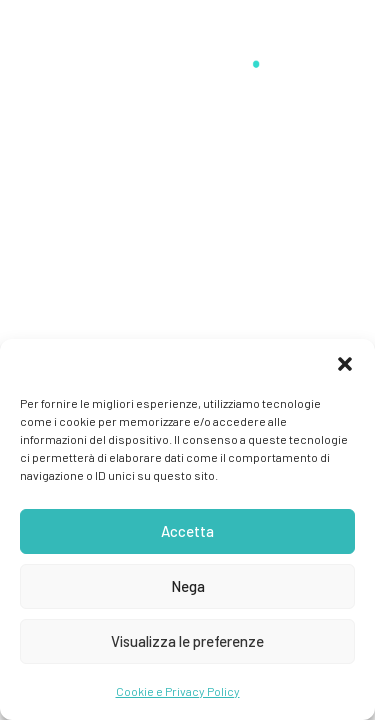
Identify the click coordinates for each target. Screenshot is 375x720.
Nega (188, 586)
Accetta (187, 531)
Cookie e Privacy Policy (178, 691)
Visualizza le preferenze (187, 641)
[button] (345, 364)
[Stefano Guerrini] (187, 52)
